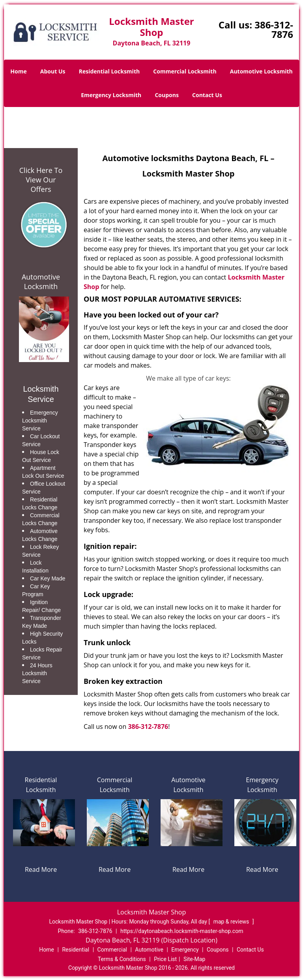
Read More (41, 869)
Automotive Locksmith (261, 71)
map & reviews (232, 922)
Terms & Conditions (122, 959)
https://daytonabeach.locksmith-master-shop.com (182, 931)
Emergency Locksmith (111, 95)
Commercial (112, 950)
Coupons (166, 95)
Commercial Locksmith (185, 71)
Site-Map (194, 959)
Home (18, 71)
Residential (76, 950)
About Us (53, 71)
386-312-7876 (274, 29)
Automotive (149, 950)
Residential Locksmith (109, 71)
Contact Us (207, 95)
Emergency (185, 950)
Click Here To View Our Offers (41, 180)
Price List (165, 959)
